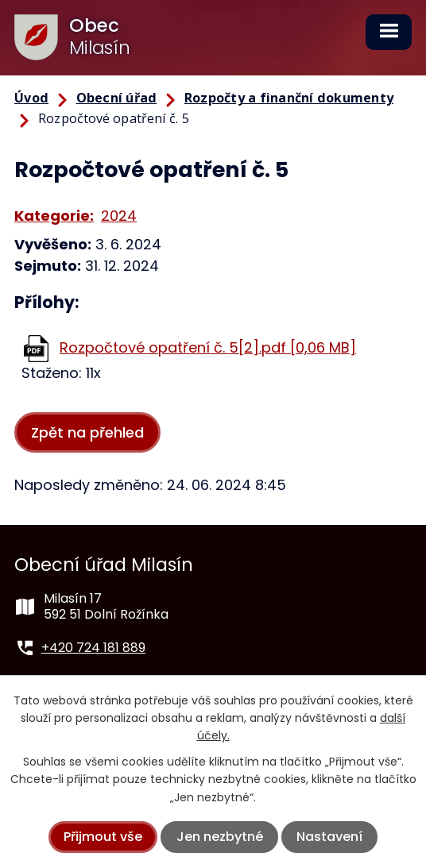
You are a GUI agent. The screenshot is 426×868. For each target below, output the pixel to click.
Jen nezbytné (220, 837)
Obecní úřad (117, 98)
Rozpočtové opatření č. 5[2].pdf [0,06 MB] (208, 347)
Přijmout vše (103, 837)
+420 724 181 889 (93, 648)
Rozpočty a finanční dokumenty (289, 98)
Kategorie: (54, 216)
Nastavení (329, 837)
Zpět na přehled (87, 432)
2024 (119, 216)
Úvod (31, 98)
